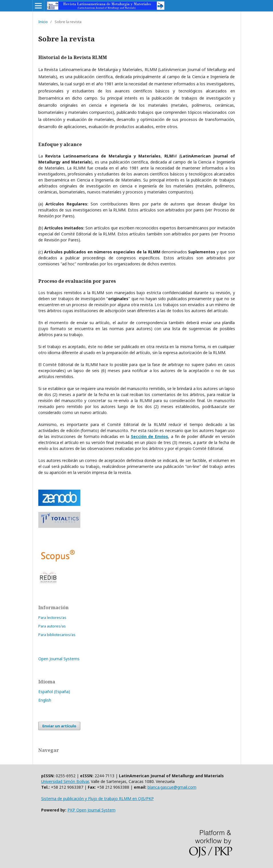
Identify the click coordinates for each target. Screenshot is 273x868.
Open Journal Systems (59, 659)
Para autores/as (52, 626)
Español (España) (54, 692)
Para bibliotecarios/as (57, 635)
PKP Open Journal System (91, 810)
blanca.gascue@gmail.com (172, 787)
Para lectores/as (52, 617)
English (45, 700)
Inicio (43, 22)
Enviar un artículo (59, 726)
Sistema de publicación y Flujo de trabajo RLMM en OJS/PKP (97, 799)
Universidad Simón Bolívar (65, 781)
